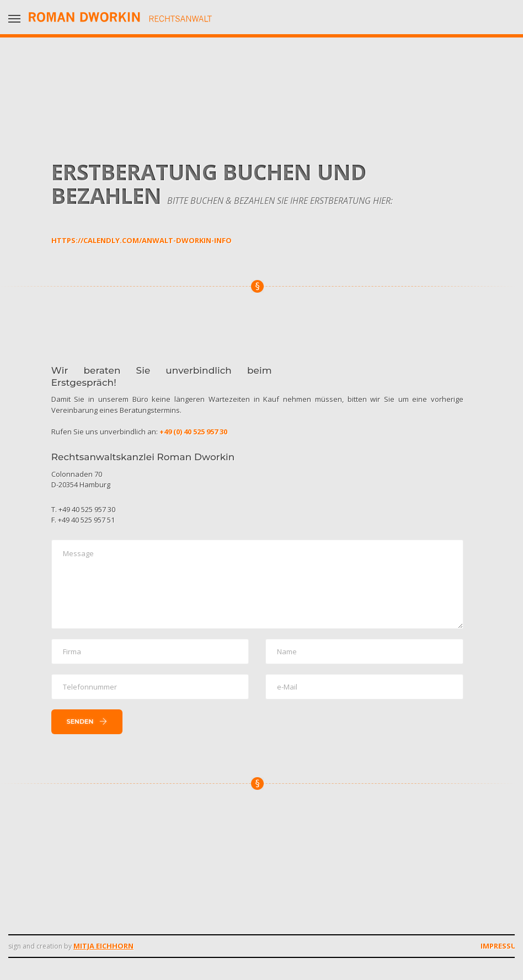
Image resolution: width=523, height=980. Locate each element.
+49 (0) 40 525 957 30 (193, 432)
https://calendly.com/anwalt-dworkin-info (142, 240)
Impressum (502, 946)
